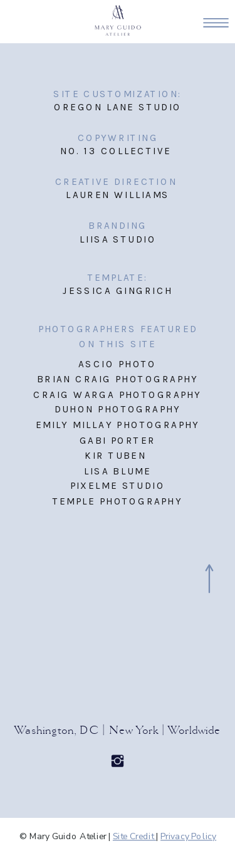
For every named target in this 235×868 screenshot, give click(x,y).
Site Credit (134, 836)
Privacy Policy (188, 836)
